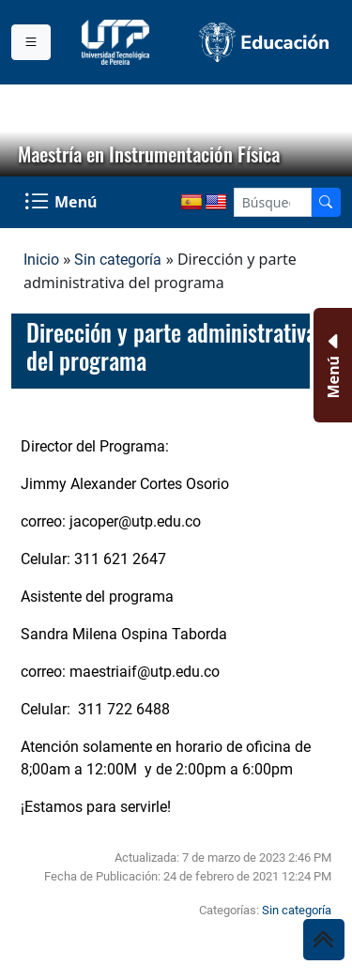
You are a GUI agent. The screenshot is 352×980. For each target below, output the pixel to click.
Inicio (41, 260)
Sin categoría (118, 260)
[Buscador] (326, 202)
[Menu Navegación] (62, 202)
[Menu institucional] (31, 42)
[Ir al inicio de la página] (324, 940)
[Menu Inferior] (331, 365)
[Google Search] (273, 202)
